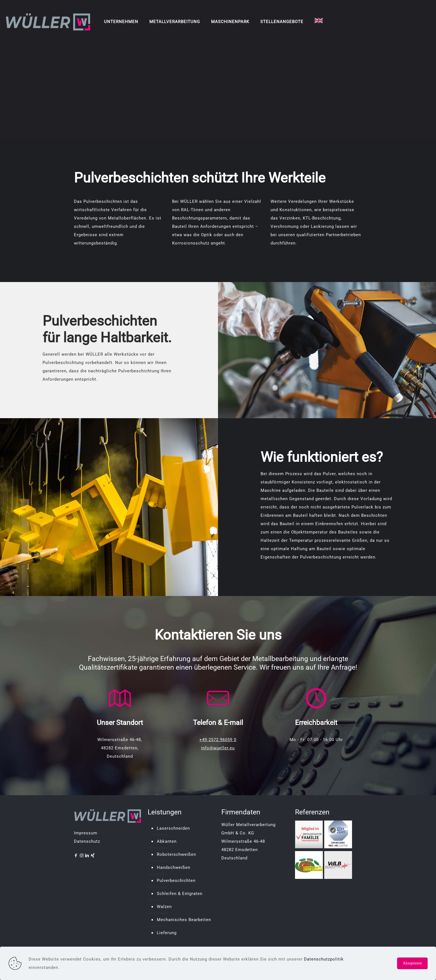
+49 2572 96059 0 (218, 740)
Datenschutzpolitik (324, 959)
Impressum (86, 833)
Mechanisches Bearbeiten (184, 920)
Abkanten (167, 841)
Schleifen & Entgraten (180, 894)
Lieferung (167, 933)
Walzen (164, 907)
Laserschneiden (173, 828)
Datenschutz (87, 841)
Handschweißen (174, 867)
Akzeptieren (412, 963)
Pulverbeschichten (176, 881)
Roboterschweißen (176, 854)
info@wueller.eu (218, 748)
